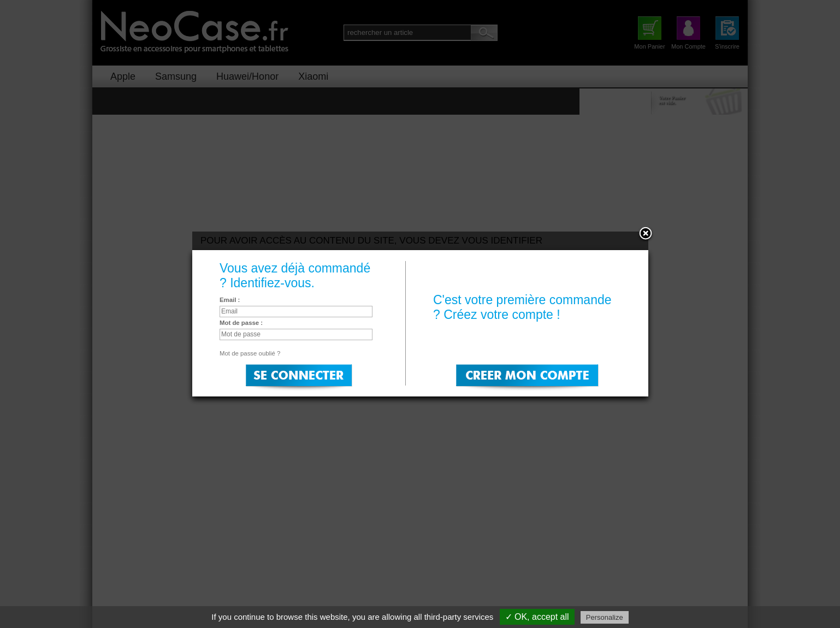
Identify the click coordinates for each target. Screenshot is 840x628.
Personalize (605, 617)
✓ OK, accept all (537, 617)
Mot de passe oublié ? (250, 353)
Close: (646, 234)
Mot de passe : (241, 323)
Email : (230, 300)
